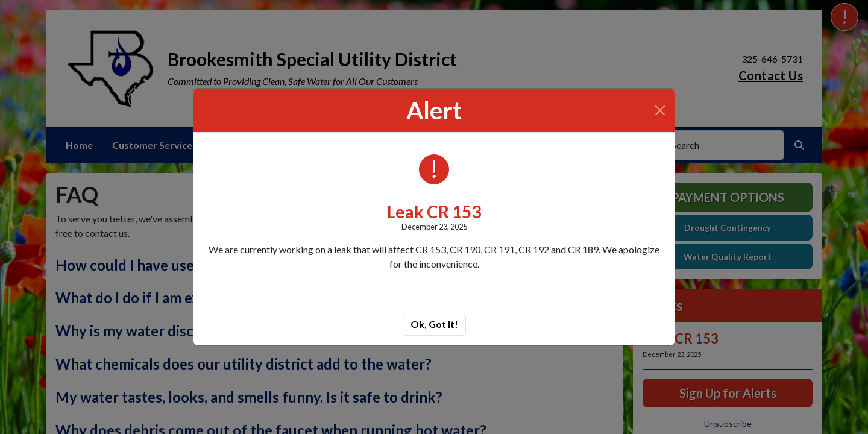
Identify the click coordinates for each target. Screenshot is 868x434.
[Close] (660, 110)
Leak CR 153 (434, 212)
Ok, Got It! (434, 324)
